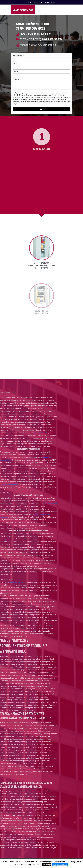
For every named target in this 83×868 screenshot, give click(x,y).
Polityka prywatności (60, 865)
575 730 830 (50, 2)
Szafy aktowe (42, 294)
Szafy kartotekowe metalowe (42, 292)
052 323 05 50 (36, 2)
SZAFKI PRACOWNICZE (31, 29)
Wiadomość (17, 79)
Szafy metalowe (42, 289)
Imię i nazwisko (18, 56)
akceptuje (47, 864)
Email (14, 63)
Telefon (15, 71)
